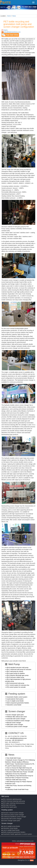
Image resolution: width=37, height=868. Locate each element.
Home (9, 16)
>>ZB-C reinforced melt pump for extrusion (18, 669)
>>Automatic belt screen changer (15, 719)
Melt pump (5, 796)
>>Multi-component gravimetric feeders (17, 703)
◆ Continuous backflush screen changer (14, 817)
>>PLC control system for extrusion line (17, 685)
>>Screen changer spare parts (14, 715)
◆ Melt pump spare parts (9, 807)
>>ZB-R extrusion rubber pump (15, 677)
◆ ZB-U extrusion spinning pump (11, 799)
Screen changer (7, 823)
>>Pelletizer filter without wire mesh (16, 717)
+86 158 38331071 (18, 740)
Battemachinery (29, 846)
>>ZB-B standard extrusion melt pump (17, 668)
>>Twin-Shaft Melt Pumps (13, 758)
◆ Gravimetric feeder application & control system (17, 834)
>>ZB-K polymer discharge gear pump (17, 675)
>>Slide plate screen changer (14, 725)
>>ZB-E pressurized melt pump (15, 683)
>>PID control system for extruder (15, 687)
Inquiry (6, 30)
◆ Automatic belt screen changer (11, 819)
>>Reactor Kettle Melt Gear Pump (15, 780)
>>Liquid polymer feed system (14, 699)
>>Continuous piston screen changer (16, 727)
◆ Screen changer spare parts (11, 821)
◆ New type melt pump (9, 805)
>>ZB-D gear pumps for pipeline (15, 673)
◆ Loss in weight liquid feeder (11, 830)
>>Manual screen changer (13, 723)
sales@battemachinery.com (12, 32)
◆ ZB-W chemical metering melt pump (13, 801)
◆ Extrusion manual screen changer (12, 813)
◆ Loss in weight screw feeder (11, 826)
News (14, 16)
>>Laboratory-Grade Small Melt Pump (17, 789)
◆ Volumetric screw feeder (10, 828)
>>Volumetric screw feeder (13, 705)
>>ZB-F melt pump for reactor (14, 671)
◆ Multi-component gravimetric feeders (13, 832)
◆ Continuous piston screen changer (13, 815)
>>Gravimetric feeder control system (16, 697)
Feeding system (7, 810)
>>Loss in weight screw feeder (14, 701)
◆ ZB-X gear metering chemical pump (13, 803)
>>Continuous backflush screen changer (17, 721)
